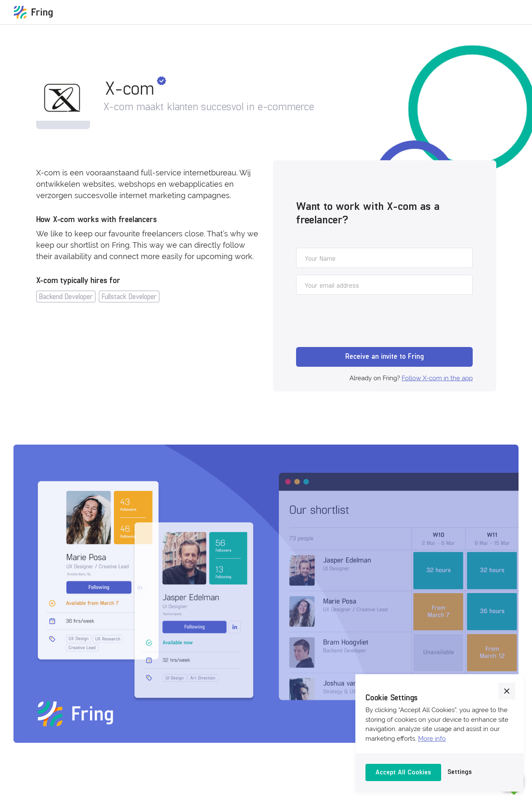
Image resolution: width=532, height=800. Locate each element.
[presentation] (360, 322)
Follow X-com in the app (437, 378)
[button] (507, 691)
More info (432, 739)
